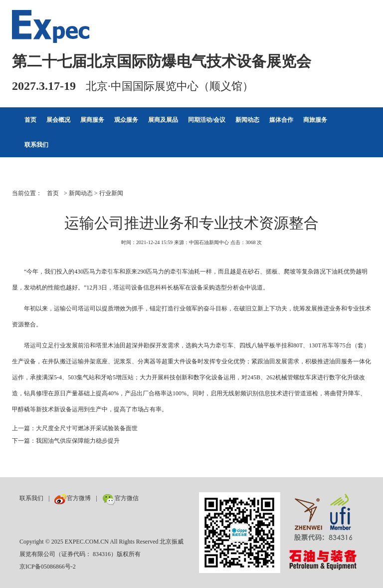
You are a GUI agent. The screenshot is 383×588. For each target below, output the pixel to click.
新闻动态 (247, 120)
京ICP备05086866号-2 (48, 567)
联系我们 (36, 145)
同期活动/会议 (207, 120)
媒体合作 (281, 120)
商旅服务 (315, 120)
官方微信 (120, 498)
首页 (30, 120)
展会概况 (58, 120)
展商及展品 (163, 120)
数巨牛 (153, 498)
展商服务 (92, 120)
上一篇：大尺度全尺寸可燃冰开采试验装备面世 (75, 428)
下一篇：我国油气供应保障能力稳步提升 (66, 441)
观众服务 (126, 120)
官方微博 (73, 498)
